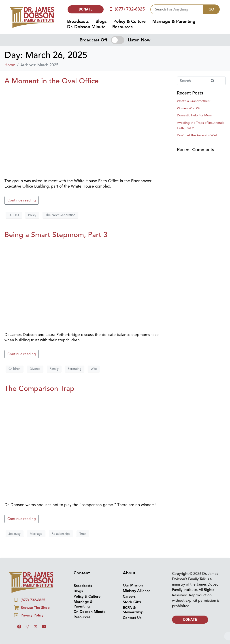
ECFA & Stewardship (133, 610)
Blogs (101, 21)
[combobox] (177, 9)
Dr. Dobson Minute (86, 27)
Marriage (36, 534)
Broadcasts (78, 21)
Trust (83, 534)
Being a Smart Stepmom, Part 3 (56, 235)
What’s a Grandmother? (194, 101)
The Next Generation (60, 215)
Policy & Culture (130, 21)
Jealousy (15, 534)
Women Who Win (189, 108)
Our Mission (133, 585)
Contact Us (132, 618)
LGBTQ (14, 215)
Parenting (75, 369)
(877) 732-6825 (130, 9)
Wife (94, 369)
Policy (32, 215)
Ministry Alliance (137, 591)
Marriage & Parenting (174, 21)
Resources (122, 27)
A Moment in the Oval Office (52, 81)
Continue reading (22, 200)
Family (54, 369)
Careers (129, 597)
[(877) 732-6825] (111, 9)
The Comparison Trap (39, 388)
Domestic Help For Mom (194, 115)
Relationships (61, 534)
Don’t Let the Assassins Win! (197, 135)
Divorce (35, 369)
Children (15, 369)
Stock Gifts (132, 602)
